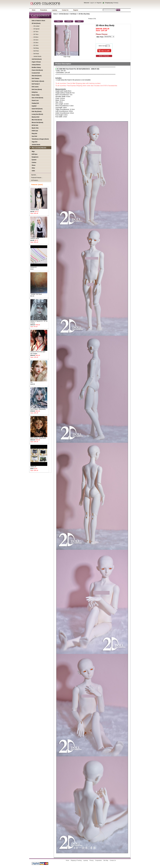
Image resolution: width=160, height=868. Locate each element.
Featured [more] (37, 185)
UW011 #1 (39, 466)
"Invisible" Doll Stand (39, 294)
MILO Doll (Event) (37, 120)
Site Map (106, 860)
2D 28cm (36, 43)
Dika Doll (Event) (37, 76)
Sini (39, 382)
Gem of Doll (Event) (37, 98)
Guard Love (35, 100)
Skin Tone (100, 37)
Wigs (33, 151)
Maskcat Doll (35, 117)
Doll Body (73, 14)
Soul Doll (34, 136)
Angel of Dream (36, 62)
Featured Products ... (37, 178)
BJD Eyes (35, 154)
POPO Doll (35, 131)
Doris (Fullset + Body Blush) (39, 409)
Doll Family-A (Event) (38, 81)
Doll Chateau (35, 78)
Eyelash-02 (39, 267)
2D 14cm (36, 45)
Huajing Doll (35, 103)
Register (99, 3)
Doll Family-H (36, 84)
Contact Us (65, 10)
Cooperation (98, 860)
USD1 (33, 171)
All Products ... (35, 180)
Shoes (34, 165)
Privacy (91, 860)
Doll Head (36, 54)
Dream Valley (36, 95)
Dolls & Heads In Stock (38, 21)
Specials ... (34, 175)
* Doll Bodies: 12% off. (63, 73)
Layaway (54, 10)
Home (34, 10)
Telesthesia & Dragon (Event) (40, 139)
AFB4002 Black (39, 209)
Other (33, 168)
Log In (92, 3)
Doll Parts (36, 51)
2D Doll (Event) (64, 14)
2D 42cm (36, 40)
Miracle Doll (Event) (37, 123)
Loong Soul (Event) (37, 114)
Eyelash (34, 160)
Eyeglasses (35, 157)
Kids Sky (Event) (37, 111)
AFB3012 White (39, 238)
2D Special (36, 29)
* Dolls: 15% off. (61, 71)
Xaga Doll (35, 142)
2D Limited (36, 26)
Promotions (44, 10)
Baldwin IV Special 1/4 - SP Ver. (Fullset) (39, 321)
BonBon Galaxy (36, 67)
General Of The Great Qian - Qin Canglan (39, 352)
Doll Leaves (35, 87)
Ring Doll (34, 134)
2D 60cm (36, 37)
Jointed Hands (37, 56)
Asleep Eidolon (36, 65)
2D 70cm (36, 34)
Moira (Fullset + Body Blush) (39, 437)
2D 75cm (36, 32)
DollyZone (35, 92)
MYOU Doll (35, 125)
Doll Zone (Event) (37, 89)
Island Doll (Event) (37, 109)
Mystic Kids (35, 128)
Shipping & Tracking (76, 860)
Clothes (34, 163)
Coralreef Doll (36, 73)
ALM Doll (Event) (37, 59)
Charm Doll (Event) (37, 70)
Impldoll (34, 106)
